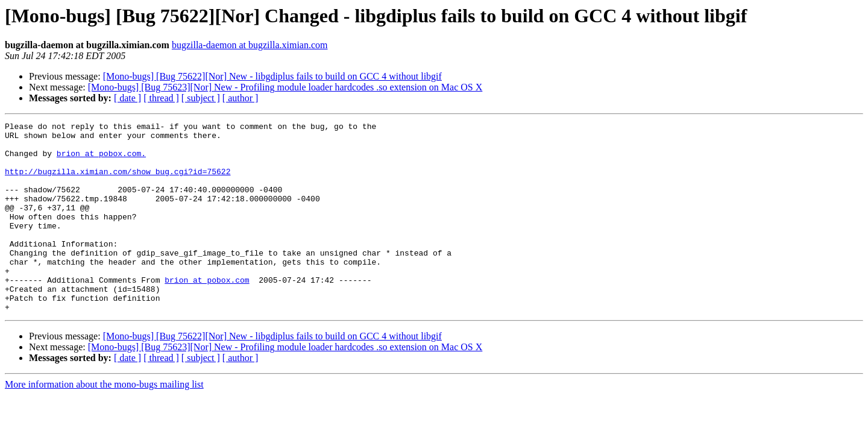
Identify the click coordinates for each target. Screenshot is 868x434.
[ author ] (241, 98)
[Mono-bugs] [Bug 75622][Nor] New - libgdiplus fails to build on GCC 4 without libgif (272, 76)
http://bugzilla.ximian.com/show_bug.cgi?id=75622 (118, 182)
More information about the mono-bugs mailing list (104, 422)
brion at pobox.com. (101, 160)
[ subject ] (201, 98)
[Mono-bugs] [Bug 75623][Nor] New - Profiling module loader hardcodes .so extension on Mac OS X (285, 87)
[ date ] (127, 98)
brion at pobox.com (207, 312)
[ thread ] (161, 98)
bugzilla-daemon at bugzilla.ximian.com (250, 45)
